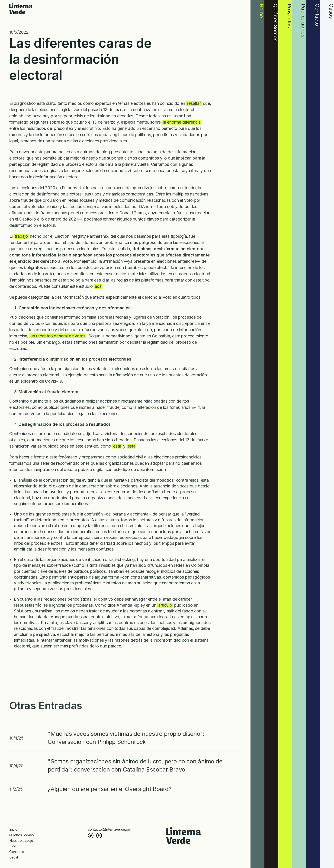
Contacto (16, 852)
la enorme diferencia (182, 122)
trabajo (21, 236)
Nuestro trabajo (21, 841)
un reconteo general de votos (58, 336)
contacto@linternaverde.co (109, 829)
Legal (14, 857)
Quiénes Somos (21, 835)
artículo (165, 605)
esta (117, 446)
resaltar (194, 103)
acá (98, 286)
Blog (13, 846)
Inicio (13, 829)
